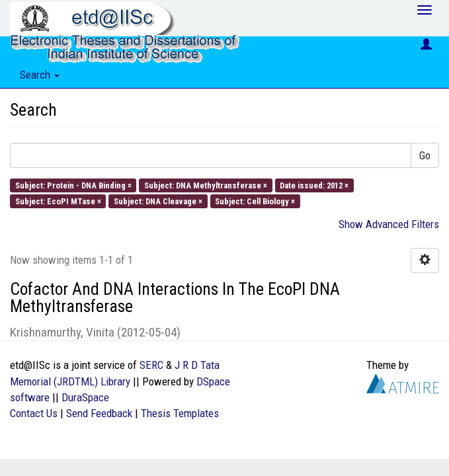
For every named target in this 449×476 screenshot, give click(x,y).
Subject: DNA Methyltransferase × (206, 185)
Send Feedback (99, 413)
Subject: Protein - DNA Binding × (73, 185)
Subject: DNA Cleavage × (158, 201)
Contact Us (34, 413)
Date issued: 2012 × (314, 185)
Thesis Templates (180, 413)
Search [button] (40, 75)
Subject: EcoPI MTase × (58, 201)
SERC (151, 365)
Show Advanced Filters (389, 224)
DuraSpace (85, 397)
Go (425, 155)
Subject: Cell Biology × (255, 201)
